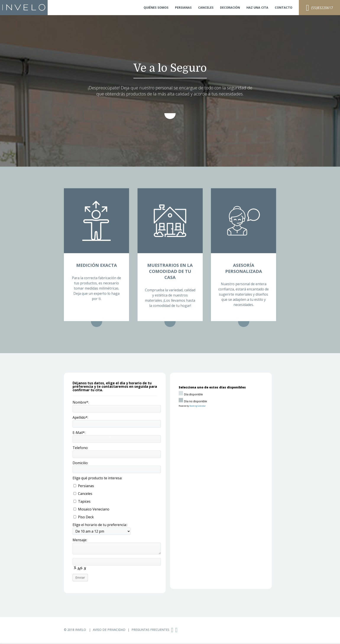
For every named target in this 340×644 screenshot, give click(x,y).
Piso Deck (84, 517)
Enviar (80, 577)
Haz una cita (257, 8)
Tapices (82, 501)
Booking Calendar (198, 406)
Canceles (206, 8)
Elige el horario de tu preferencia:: (100, 525)
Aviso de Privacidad (109, 630)
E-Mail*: (79, 433)
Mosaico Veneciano (91, 509)
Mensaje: (80, 540)
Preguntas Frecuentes (150, 630)
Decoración (230, 8)
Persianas (183, 8)
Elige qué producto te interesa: (97, 478)
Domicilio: (80, 463)
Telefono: (80, 448)
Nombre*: (81, 402)
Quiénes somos (156, 8)
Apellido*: (80, 417)
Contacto (284, 8)
